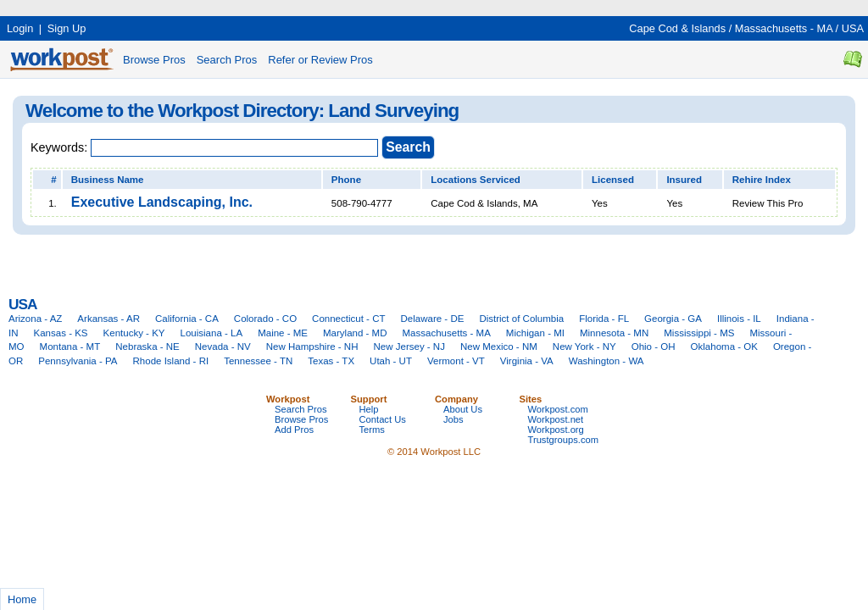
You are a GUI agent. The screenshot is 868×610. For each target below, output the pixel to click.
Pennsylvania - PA (78, 361)
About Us (463, 409)
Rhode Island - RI (171, 361)
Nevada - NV (223, 347)
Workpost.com (558, 409)
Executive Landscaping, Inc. (162, 202)
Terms (372, 430)
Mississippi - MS (699, 333)
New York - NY (584, 347)
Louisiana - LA (212, 333)
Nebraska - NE (147, 347)
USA (853, 28)
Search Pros (227, 60)
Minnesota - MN (614, 333)
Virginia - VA (527, 361)
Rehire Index (762, 180)
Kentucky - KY (134, 333)
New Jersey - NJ (409, 347)
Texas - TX (331, 361)
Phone (346, 180)
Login (20, 28)
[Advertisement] (309, 6)
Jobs (453, 419)
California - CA (187, 319)
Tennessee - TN (258, 361)
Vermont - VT (456, 361)
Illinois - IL (739, 319)
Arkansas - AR (108, 319)
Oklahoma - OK (724, 347)
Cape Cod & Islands (677, 28)
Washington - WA (606, 361)
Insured (684, 180)
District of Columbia (521, 319)
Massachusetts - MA (784, 28)
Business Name (108, 180)
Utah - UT (391, 361)
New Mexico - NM (499, 347)
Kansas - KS (61, 333)
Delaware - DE (433, 319)
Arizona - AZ (35, 319)
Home (22, 599)
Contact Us (383, 419)
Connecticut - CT (348, 319)
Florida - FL (604, 319)
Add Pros (294, 430)
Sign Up (67, 28)
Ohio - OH (654, 347)
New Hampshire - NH (312, 347)
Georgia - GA (673, 319)
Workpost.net (556, 419)
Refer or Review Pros (320, 60)
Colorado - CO (265, 319)
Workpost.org (556, 430)
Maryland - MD (355, 333)
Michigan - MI (535, 333)
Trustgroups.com (564, 440)
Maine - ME (283, 333)
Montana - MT (70, 347)
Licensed (613, 180)
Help (369, 409)
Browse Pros (154, 60)
